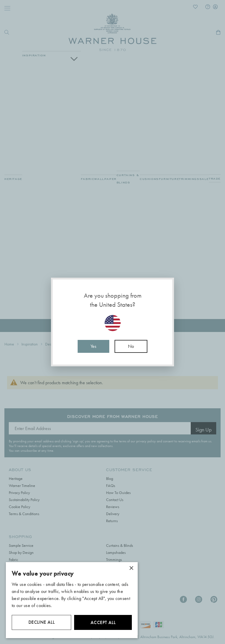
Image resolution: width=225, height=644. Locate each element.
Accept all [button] (103, 622)
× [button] (131, 568)
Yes (93, 346)
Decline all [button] (41, 622)
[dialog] (72, 600)
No (131, 346)
